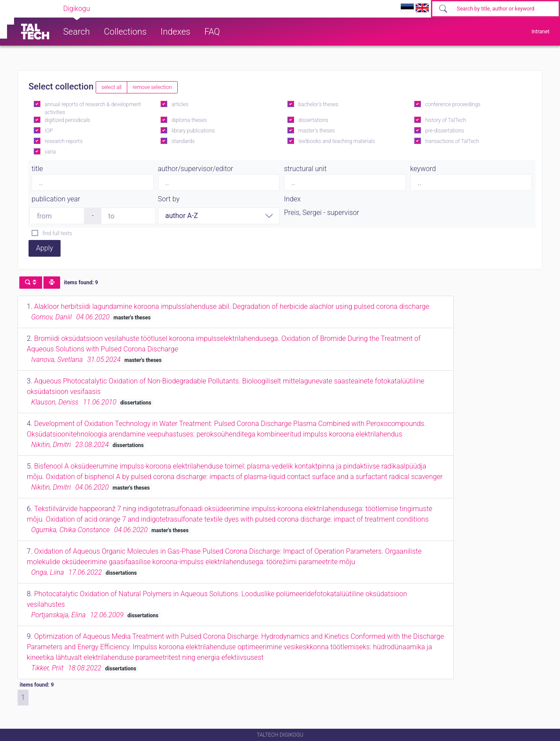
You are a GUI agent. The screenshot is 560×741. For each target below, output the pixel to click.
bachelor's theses (318, 104)
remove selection (152, 87)
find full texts (57, 233)
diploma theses (189, 120)
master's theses (317, 131)
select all (111, 87)
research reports (64, 141)
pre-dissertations (445, 131)
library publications (193, 131)
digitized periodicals (68, 120)
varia (50, 152)
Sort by (169, 199)
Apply (45, 248)
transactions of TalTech (452, 141)
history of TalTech (446, 120)
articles (180, 104)
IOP (49, 131)
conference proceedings (453, 104)
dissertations (313, 120)
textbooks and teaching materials (337, 141)
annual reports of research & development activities (93, 108)
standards (183, 141)
